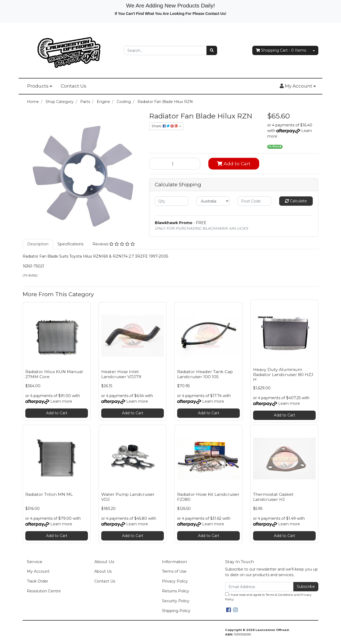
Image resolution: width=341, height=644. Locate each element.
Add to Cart (234, 164)
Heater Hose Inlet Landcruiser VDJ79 (121, 374)
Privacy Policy (175, 581)
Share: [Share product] (165, 126)
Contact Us (74, 86)
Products (38, 86)
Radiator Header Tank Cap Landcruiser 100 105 (205, 374)
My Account (38, 571)
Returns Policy (176, 591)
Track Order (38, 581)
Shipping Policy (176, 611)
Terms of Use (174, 571)
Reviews (114, 244)
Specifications (70, 244)
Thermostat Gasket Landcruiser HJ (273, 497)
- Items (281, 50)
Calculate (296, 201)
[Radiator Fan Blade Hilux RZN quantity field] (175, 164)
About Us (103, 571)
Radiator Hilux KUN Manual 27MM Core (54, 374)
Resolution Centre (44, 591)
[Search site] (212, 50)
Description (38, 244)
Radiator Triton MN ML (49, 494)
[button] (298, 86)
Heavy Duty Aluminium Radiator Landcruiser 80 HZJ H (283, 375)
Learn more (61, 401)
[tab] (38, 244)
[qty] (172, 201)
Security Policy (176, 601)
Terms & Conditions (279, 595)
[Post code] (254, 201)
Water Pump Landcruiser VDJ (128, 497)
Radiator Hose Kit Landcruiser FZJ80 (208, 497)
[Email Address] (259, 587)
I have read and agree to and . (268, 597)
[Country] (213, 201)
